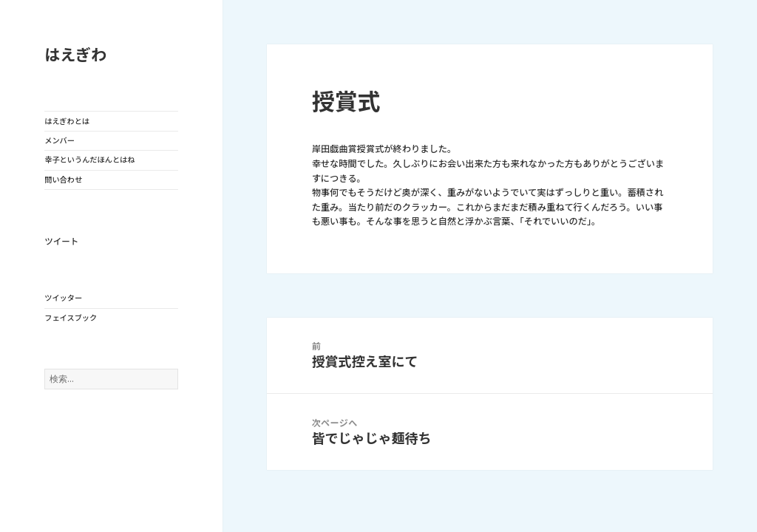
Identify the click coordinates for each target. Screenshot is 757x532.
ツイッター (63, 298)
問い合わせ (63, 180)
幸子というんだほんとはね (89, 160)
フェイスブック (71, 318)
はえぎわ (75, 55)
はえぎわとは (67, 121)
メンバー (60, 140)
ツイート (61, 242)
